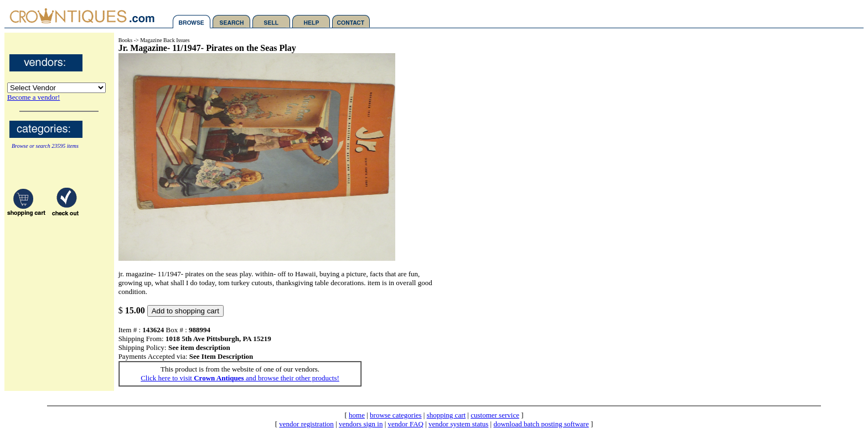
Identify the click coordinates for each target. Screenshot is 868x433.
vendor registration (306, 424)
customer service (495, 415)
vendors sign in (361, 424)
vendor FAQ (406, 424)
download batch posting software (541, 424)
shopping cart (446, 415)
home (357, 415)
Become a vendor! (33, 97)
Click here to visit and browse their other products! (240, 378)
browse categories (396, 415)
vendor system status (458, 424)
